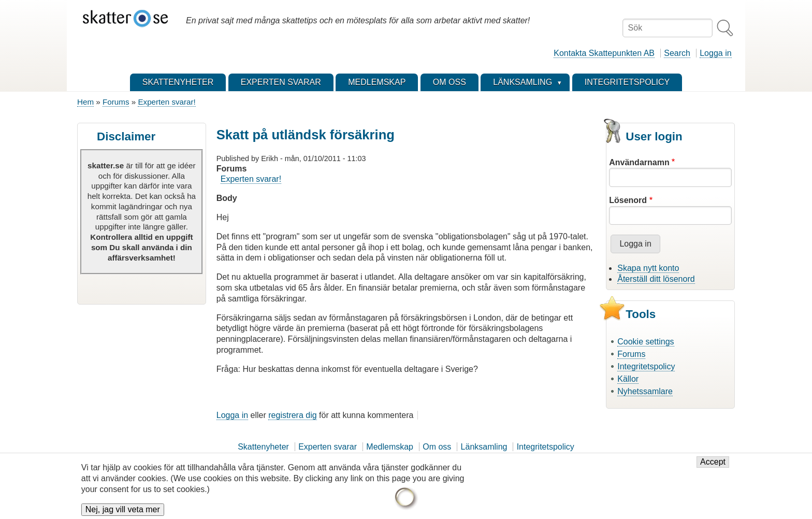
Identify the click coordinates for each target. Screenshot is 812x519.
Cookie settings (646, 342)
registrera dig (292, 415)
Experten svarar (328, 447)
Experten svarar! (166, 102)
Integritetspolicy (646, 366)
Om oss (437, 447)
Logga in (715, 53)
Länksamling (484, 447)
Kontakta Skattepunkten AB (604, 53)
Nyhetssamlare (645, 391)
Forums (116, 102)
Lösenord (628, 200)
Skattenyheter (263, 447)
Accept (713, 467)
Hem (85, 102)
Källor (628, 379)
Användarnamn (639, 162)
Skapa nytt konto (648, 268)
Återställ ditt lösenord (656, 279)
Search (677, 53)
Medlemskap (390, 447)
